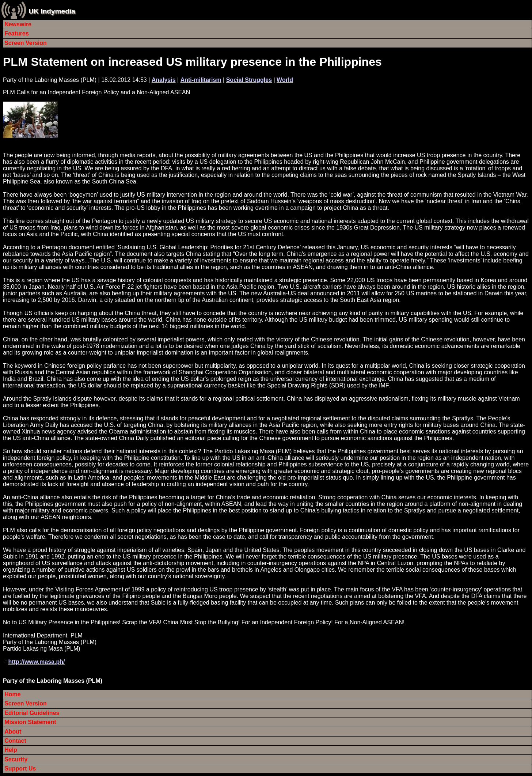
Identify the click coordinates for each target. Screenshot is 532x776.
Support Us (20, 769)
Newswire (18, 24)
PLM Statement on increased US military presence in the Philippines (192, 62)
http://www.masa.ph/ (36, 662)
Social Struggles (249, 80)
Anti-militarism (201, 80)
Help (11, 750)
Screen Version (26, 43)
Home (12, 694)
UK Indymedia (52, 11)
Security (16, 759)
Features (17, 33)
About (13, 732)
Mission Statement (30, 722)
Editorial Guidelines (32, 713)
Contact (15, 741)
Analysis (164, 80)
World (285, 80)
